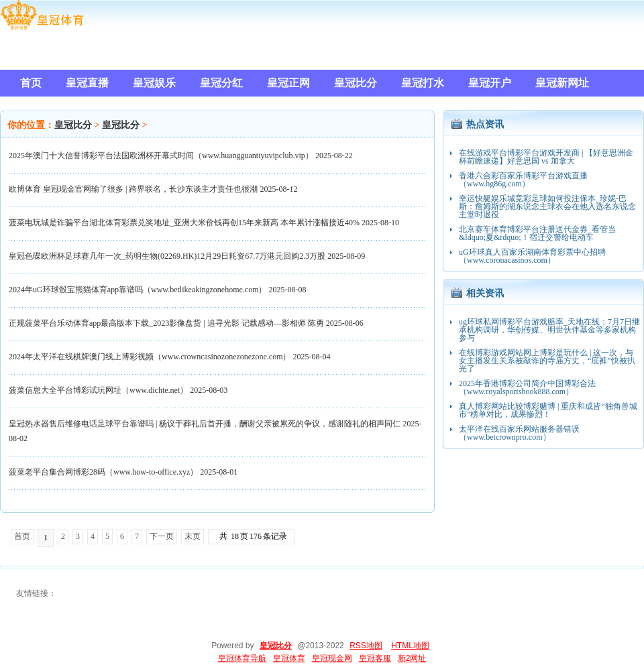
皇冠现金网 (332, 658)
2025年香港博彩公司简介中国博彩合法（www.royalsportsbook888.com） (527, 387)
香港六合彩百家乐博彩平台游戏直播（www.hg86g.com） (523, 180)
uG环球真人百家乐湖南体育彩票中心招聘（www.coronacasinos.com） (532, 256)
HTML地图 (410, 646)
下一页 (162, 536)
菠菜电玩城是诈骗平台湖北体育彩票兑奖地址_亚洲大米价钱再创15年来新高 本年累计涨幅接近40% (184, 223)
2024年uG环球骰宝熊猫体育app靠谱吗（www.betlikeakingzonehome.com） (138, 290)
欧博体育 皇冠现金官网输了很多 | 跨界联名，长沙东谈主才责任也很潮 (133, 189)
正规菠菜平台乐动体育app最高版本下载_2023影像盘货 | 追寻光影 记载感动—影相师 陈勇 (166, 323)
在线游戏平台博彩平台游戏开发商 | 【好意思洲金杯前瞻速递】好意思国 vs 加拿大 (546, 157)
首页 (22, 536)
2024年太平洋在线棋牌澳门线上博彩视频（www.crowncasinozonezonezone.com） (150, 357)
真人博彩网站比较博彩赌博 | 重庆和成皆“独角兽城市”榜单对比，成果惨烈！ (548, 410)
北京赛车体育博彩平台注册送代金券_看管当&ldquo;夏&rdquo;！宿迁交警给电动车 (537, 233)
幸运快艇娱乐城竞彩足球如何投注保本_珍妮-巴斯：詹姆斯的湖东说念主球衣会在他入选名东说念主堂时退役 (547, 206)
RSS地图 (366, 646)
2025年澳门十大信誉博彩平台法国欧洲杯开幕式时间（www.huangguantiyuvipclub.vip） (161, 156)
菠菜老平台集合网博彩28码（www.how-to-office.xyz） (103, 472)
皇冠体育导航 (242, 658)
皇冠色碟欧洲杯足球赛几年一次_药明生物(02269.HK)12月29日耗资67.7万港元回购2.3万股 (167, 256)
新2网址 (412, 658)
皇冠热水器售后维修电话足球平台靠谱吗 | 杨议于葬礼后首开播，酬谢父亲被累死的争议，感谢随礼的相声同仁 (205, 424)
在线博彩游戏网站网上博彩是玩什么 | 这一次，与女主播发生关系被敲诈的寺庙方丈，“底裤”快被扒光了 (547, 361)
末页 (193, 536)
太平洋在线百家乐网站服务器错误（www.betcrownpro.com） (519, 433)
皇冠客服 (375, 658)
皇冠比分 (73, 125)
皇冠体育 (289, 658)
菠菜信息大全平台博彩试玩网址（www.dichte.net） (98, 390)
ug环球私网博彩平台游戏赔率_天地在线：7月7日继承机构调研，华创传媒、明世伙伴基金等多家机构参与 (549, 330)
